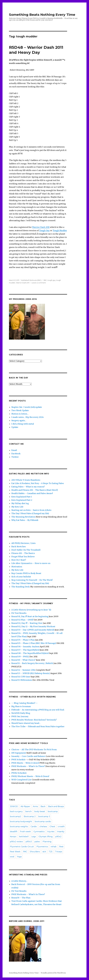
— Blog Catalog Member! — (24, 703)
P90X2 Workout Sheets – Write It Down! (30, 776)
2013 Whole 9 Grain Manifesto (26, 480)
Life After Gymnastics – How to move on (31, 563)
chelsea (43, 827)
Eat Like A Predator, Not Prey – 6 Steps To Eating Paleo (38, 483)
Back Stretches (19, 547)
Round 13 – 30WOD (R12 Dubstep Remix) (31, 673)
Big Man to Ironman (21, 706)
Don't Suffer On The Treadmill (26, 550)
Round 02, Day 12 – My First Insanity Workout (33, 626)
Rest (61, 847)
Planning (47, 842)
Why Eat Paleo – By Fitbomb (25, 520)
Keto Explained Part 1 (22, 497)
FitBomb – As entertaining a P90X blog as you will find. (38, 710)
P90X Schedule (18, 760)
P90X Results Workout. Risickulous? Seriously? (34, 720)
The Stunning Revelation (23, 517)
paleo (37, 842)
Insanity (61, 832)
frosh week (25, 832)
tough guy (52, 280)
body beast (40, 811)
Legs (34, 837)
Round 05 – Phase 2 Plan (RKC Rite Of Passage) (34, 643)
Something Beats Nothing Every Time (42, 15)
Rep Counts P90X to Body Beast (26, 573)
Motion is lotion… (20, 414)
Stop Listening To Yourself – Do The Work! (32, 580)
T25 (51, 852)
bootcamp (53, 811)
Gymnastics (39, 832)
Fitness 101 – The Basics (23, 553)
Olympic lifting (46, 837)
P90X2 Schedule (19, 773)
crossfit (61, 827)
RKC (45, 280)
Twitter (15, 457)
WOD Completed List (21, 780)
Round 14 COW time (21, 677)
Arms (35, 806)
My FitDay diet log (20, 503)
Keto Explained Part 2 (22, 500)
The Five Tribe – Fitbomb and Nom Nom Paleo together (38, 726)
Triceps (59, 852)
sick (44, 852)
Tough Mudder (60, 230)
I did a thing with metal (23, 424)
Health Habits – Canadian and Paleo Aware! (32, 493)
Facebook (16, 454)
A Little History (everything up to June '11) (31, 610)
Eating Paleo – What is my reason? (28, 487)
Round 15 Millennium (22, 680)
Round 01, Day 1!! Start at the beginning (30, 616)
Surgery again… (19, 420)
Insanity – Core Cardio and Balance (28, 756)
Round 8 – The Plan (21, 898)
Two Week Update (20, 410)
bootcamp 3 (44, 816)
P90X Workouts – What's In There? (28, 766)
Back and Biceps (56, 806)
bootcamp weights (19, 827)
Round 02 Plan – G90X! (22, 620)
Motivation (17, 567)
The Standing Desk (21, 587)
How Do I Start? (19, 560)
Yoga (19, 857)
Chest (52, 827)
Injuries (51, 832)
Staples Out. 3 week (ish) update (27, 407)
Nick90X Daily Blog (21, 713)
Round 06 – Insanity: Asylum (25, 647)
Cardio (34, 827)
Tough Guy (44, 230)
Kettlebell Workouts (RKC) (31, 280)
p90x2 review (16, 842)
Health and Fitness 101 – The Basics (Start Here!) (35, 490)
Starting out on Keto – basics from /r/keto (31, 510)
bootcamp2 (16, 816)
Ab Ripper (25, 806)
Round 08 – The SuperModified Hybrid (30, 653)
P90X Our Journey (20, 716)
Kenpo (13, 837)
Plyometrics (42, 847)
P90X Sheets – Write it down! (25, 763)
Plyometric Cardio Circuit (22, 847)
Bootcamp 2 (30, 816)
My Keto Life (17, 507)
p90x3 (29, 842)
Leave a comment (39, 283)
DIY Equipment (19, 753)
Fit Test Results (19, 613)
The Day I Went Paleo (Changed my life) (30, 513)
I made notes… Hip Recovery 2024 (27, 417)
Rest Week (15, 852)
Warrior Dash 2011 (41, 227)
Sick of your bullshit (21, 577)
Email (14, 450)
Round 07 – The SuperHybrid (25, 650)
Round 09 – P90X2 (20, 657)
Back (43, 806)
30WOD (14, 806)
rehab (54, 847)
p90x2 (58, 837)
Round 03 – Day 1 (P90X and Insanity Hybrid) (33, 630)
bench (29, 811)
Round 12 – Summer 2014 (23, 670)
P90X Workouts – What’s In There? (28, 894)
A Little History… (19, 881)
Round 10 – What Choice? (23, 660)
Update (15, 427)
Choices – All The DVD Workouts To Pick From (34, 750)
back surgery (16, 811)
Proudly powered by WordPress (53, 973)
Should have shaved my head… (26, 723)
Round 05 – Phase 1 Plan (23, 640)
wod (12, 857)
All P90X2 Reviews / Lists (23, 543)
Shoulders (35, 852)
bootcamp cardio (43, 822)
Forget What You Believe (23, 557)
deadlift (14, 832)
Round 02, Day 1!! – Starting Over (27, 623)
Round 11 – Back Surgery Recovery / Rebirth (32, 663)
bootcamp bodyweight (21, 822)
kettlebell (24, 837)
